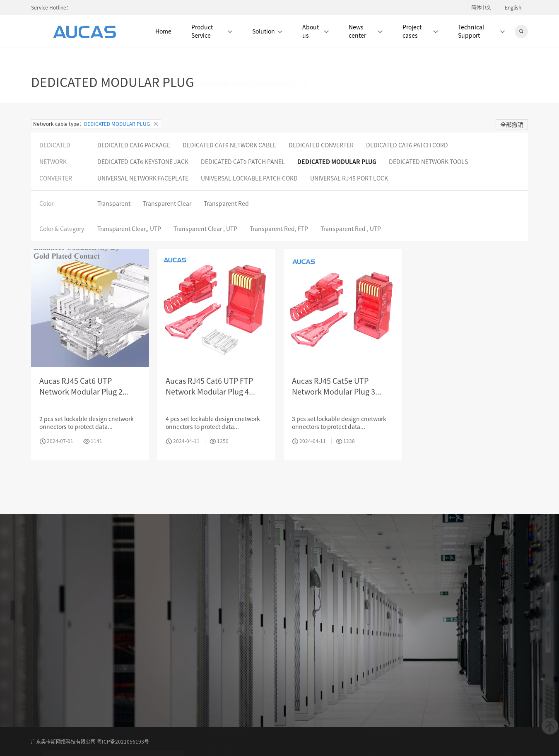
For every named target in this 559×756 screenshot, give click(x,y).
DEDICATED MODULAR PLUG (337, 161)
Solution (267, 31)
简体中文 (481, 7)
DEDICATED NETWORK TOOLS (428, 161)
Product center (315, 733)
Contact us (325, 746)
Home (163, 31)
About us (316, 31)
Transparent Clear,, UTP (129, 229)
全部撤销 (512, 124)
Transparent (114, 203)
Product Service (212, 31)
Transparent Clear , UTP (205, 229)
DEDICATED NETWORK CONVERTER (181, 61)
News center (366, 31)
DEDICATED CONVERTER (321, 145)
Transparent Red (226, 203)
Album (282, 733)
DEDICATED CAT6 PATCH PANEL (243, 161)
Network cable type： (96, 124)
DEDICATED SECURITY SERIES (91, 61)
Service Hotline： (51, 7)
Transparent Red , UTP (351, 229)
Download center (232, 746)
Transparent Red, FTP (279, 229)
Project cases (420, 31)
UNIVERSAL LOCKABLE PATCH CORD (249, 178)
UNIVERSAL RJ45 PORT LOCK (349, 178)
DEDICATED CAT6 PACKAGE (134, 145)
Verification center (283, 746)
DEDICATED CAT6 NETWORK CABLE (229, 145)
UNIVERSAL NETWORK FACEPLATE (143, 178)
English (513, 7)
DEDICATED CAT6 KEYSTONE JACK (143, 161)
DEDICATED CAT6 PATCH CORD (407, 145)
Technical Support (481, 31)
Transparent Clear (167, 203)
